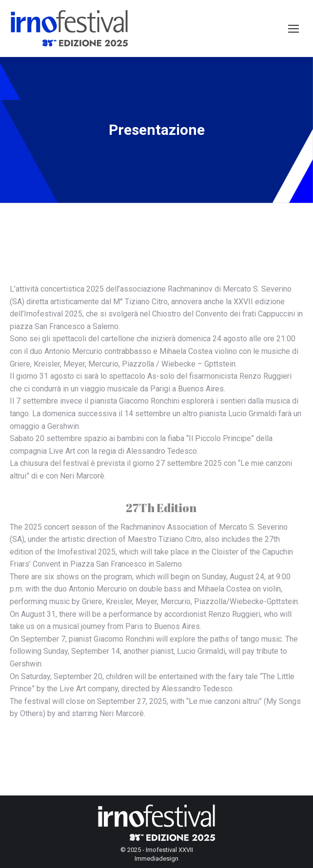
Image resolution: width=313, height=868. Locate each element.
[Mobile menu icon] (293, 29)
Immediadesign (156, 859)
